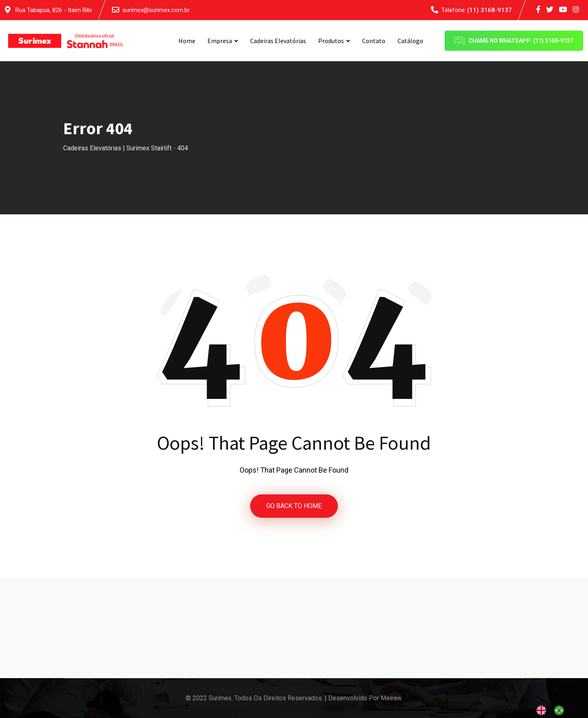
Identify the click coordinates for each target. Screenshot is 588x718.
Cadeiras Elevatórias (278, 41)
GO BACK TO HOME (294, 506)
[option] (561, 710)
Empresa (220, 41)
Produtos (331, 41)
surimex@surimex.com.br (156, 10)
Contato (374, 41)
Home (187, 41)
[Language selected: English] (554, 710)
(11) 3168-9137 (490, 10)
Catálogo (410, 41)
